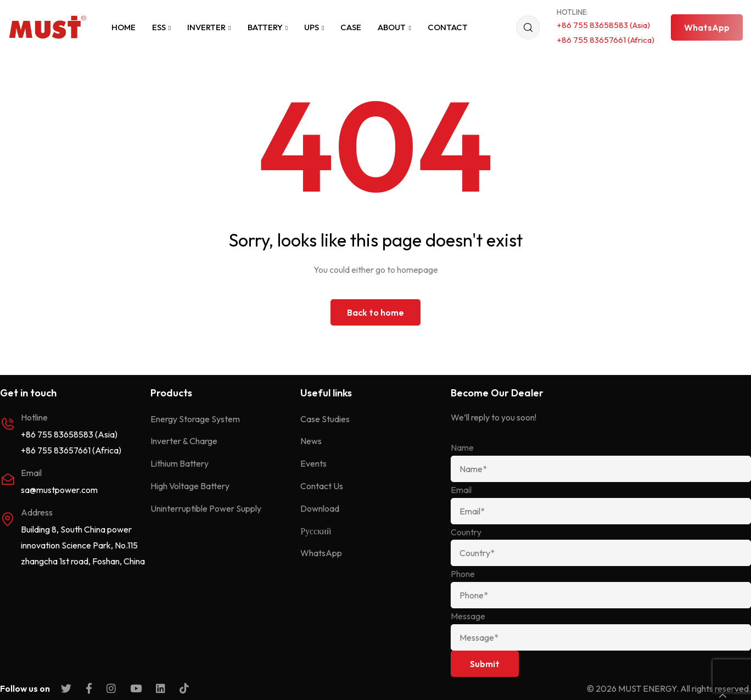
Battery (268, 27)
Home (124, 27)
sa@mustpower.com (59, 490)
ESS (161, 27)
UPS (314, 27)
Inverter (209, 27)
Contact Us (322, 486)
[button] (707, 27)
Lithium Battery (180, 463)
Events (313, 463)
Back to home (375, 312)
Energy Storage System (195, 419)
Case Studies (325, 419)
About (394, 27)
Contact (448, 27)
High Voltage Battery (190, 486)
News (311, 441)
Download (320, 508)
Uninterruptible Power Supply (206, 508)
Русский (316, 531)
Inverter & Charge (184, 441)
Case (351, 27)
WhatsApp (321, 553)
